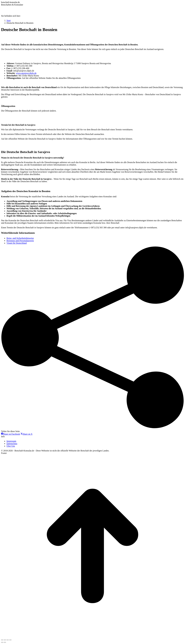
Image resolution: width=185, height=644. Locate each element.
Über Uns (11, 446)
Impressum (11, 441)
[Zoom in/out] (10, 640)
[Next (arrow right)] (5, 642)
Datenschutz (12, 444)
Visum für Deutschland (17, 243)
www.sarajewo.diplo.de (26, 73)
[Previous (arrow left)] (2, 642)
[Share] (5, 640)
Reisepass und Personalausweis (20, 241)
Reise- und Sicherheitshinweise (20, 238)
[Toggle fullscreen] (8, 640)
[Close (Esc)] (2, 640)
